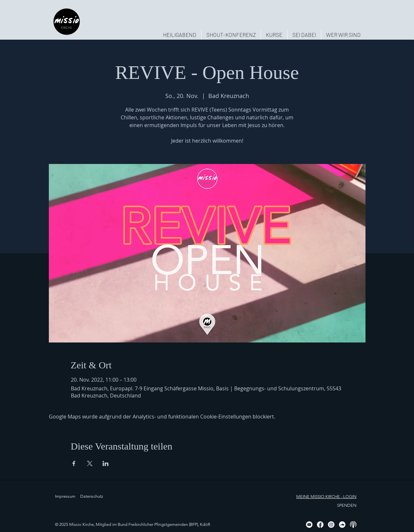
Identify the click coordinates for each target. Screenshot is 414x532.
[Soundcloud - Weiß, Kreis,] (342, 525)
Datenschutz (92, 496)
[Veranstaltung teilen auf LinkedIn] (106, 463)
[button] (343, 35)
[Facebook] (320, 525)
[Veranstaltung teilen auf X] (90, 463)
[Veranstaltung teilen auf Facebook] (74, 463)
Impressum (65, 496)
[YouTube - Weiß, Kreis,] (309, 525)
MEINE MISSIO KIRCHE (318, 497)
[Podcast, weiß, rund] (353, 525)
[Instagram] (331, 525)
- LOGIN (348, 497)
